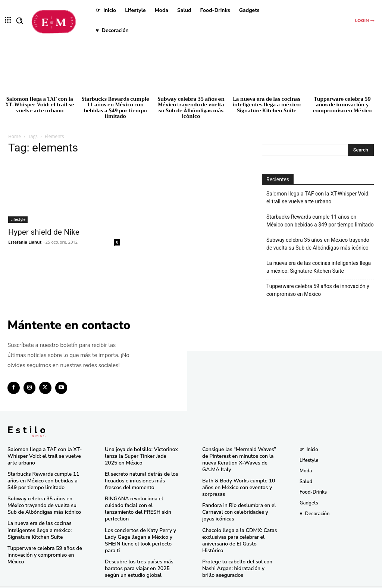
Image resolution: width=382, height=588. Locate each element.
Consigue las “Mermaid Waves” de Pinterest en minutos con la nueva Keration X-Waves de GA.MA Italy (237, 458)
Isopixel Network (275, 581)
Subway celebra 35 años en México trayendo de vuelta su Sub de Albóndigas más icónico (191, 108)
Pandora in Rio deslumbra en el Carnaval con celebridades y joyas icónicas (239, 509)
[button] (19, 21)
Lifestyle (18, 219)
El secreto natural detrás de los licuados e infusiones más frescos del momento (141, 479)
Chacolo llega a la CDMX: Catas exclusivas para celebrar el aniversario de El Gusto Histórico (238, 533)
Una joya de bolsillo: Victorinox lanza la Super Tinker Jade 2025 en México (140, 455)
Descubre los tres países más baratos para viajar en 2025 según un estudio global (137, 556)
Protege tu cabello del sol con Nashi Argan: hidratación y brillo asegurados (238, 556)
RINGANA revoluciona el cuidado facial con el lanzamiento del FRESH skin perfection (141, 503)
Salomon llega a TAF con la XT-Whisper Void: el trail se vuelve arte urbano (40, 105)
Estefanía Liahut (25, 242)
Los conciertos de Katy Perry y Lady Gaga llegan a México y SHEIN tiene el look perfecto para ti (142, 530)
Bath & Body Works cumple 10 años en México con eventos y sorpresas (236, 485)
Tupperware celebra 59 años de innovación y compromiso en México (342, 105)
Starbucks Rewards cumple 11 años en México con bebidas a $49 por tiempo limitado (115, 108)
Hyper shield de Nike (44, 232)
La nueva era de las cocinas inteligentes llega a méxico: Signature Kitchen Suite (267, 105)
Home (15, 136)
